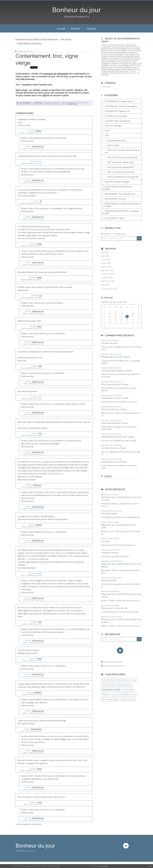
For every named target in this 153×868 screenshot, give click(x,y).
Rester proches (109, 580)
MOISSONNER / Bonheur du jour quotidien (117, 188)
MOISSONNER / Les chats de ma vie (120, 194)
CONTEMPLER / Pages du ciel (117, 111)
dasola (39, 769)
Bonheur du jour (77, 10)
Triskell (105, 398)
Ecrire (107, 131)
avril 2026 (105, 256)
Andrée (39, 244)
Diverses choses (122, 357)
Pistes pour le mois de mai (114, 608)
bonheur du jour (125, 685)
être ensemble (108, 685)
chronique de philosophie (56, 74)
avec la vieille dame (110, 699)
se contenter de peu (50, 104)
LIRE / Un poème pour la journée (121, 172)
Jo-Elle (39, 802)
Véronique (106, 371)
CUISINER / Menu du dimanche (118, 121)
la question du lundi (111, 690)
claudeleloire (108, 437)
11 (110, 317)
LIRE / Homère (113, 145)
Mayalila (105, 357)
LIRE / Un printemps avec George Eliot (123, 177)
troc (60, 104)
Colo (40, 433)
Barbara (39, 131)
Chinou (105, 384)
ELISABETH (38, 692)
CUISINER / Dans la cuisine (116, 116)
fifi (41, 201)
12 (116, 317)
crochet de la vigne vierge (77, 103)
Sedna (39, 326)
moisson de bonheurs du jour (124, 694)
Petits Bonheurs (36, 729)
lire (135, 680)
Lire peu (113, 343)
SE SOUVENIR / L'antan (114, 218)
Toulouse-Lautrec (110, 553)
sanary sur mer (128, 699)
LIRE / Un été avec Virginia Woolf (120, 167)
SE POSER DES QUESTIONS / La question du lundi (121, 212)
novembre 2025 (108, 274)
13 (121, 317)
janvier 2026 (106, 267)
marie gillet (128, 690)
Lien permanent (24, 103)
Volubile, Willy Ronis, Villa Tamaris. (30, 43)
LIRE (107, 136)
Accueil (61, 29)
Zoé (103, 343)
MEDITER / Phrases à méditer (117, 182)
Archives (76, 29)
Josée (40, 366)
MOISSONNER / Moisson (51, 103)
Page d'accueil (66, 39)
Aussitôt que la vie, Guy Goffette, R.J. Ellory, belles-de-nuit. (37, 39)
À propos (91, 29)
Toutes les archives (109, 289)
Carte (108, 476)
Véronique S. (37, 485)
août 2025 (105, 285)
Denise (39, 659)
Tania (40, 622)
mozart (105, 694)
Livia (40, 296)
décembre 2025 (108, 270)
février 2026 (106, 263)
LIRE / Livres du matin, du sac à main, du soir (122, 151)
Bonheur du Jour (38, 146)
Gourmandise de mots (116, 140)
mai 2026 (105, 253)
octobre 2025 (107, 278)
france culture (23, 104)
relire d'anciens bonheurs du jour (116, 680)
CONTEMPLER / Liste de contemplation (121, 106)
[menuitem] (61, 28)
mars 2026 (106, 260)
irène (104, 462)
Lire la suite (106, 87)
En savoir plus (104, 866)
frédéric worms (36, 104)
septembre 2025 (108, 281)
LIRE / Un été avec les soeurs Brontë (122, 157)
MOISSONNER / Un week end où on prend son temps (121, 205)
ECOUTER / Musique (113, 126)
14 (127, 317)
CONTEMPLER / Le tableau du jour (119, 101)
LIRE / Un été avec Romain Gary (120, 162)
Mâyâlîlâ (39, 525)
